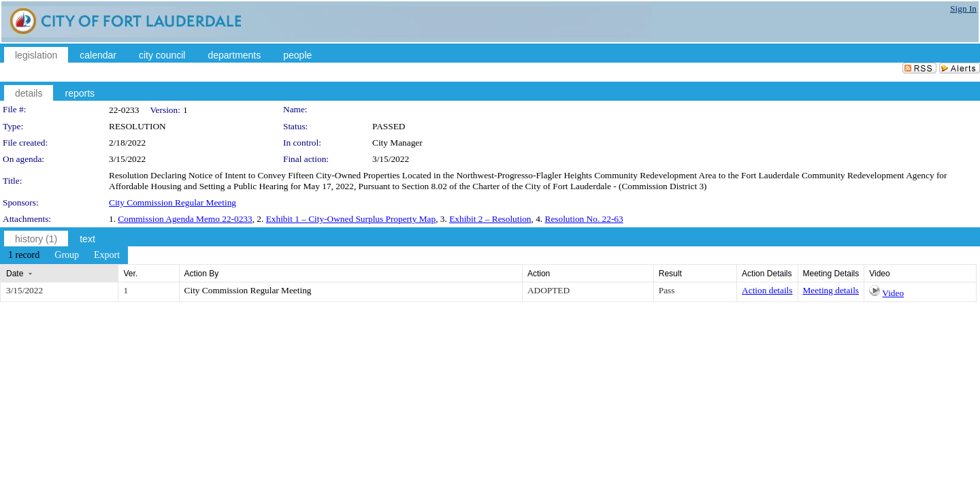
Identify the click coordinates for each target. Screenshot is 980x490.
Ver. (130, 274)
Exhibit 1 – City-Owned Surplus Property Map (351, 219)
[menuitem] (24, 255)
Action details (767, 290)
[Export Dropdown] (107, 255)
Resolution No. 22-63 (584, 219)
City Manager (397, 143)
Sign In (963, 9)
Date (15, 274)
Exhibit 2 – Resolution (490, 219)
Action (539, 274)
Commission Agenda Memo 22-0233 (185, 219)
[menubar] (64, 255)
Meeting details (831, 290)
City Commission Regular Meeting (173, 202)
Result (670, 274)
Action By (202, 274)
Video (893, 293)
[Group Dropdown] (67, 255)
